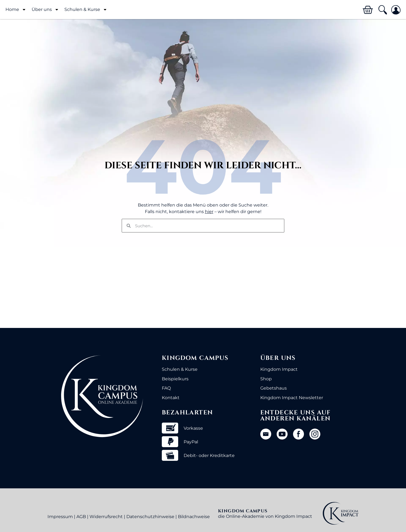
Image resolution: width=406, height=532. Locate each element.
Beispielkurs (175, 379)
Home (16, 10)
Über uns (45, 10)
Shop (266, 379)
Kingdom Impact (279, 369)
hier (209, 212)
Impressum (60, 517)
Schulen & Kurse (86, 10)
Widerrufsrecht (106, 517)
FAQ (166, 388)
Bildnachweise (194, 517)
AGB (81, 517)
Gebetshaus (274, 388)
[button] (382, 10)
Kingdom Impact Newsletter (292, 398)
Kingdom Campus (195, 358)
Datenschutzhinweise (150, 517)
